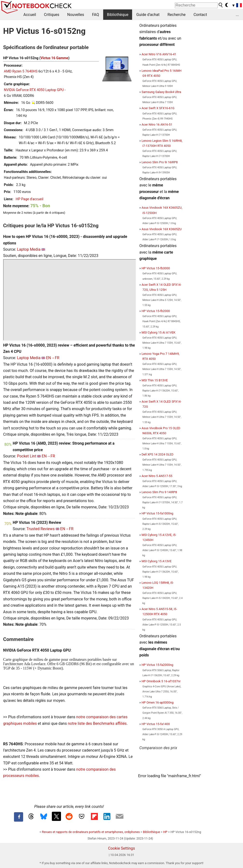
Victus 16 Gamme (54, 58)
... (237, 15)
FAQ (96, 15)
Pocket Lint (27, 456)
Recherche (177, 15)
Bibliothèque (118, 15)
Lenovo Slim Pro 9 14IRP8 (159, 492)
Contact (200, 15)
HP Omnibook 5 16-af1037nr (161, 681)
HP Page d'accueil (30, 199)
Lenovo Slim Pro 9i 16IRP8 (160, 162)
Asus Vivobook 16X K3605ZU (162, 229)
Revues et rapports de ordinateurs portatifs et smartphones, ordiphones (91, 832)
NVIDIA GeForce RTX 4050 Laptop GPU (34, 90)
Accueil (30, 15)
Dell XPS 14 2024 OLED (157, 454)
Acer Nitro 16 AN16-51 (157, 125)
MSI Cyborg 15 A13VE (157, 561)
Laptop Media (29, 249)
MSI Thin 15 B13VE (155, 380)
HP (165, 832)
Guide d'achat (148, 15)
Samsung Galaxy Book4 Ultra (161, 92)
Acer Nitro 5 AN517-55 (157, 476)
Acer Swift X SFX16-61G (158, 108)
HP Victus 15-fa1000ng (157, 513)
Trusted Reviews (41, 529)
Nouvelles (76, 15)
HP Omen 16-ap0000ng (158, 702)
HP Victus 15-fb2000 (156, 311)
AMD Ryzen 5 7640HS (21, 71)
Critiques (52, 15)
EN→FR (53, 358)
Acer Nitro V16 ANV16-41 (159, 54)
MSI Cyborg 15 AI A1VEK (158, 332)
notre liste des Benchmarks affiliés (97, 723)
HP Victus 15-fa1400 (156, 724)
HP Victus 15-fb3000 (156, 268)
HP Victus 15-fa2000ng (157, 665)
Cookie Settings (121, 848)
